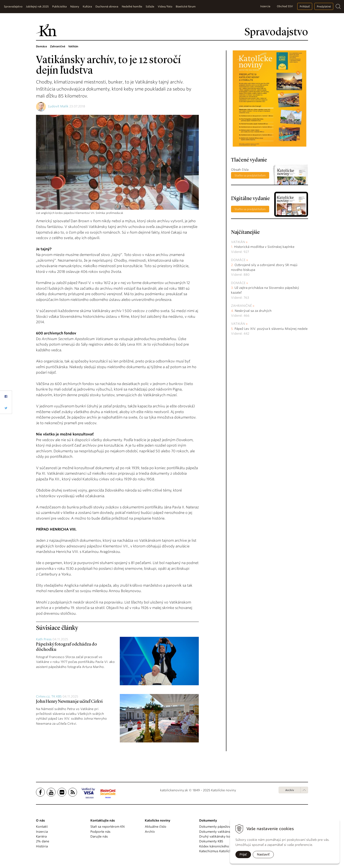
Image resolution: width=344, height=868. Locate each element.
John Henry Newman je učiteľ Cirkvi (69, 702)
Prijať (243, 854)
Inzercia (265, 6)
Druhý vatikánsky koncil (217, 836)
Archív (290, 790)
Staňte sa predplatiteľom (250, 175)
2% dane (43, 841)
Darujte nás (99, 836)
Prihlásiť (305, 6)
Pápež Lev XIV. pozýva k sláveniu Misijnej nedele (271, 329)
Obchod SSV (285, 6)
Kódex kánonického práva (219, 846)
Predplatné (324, 6)
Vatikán (238, 242)
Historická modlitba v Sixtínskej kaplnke (264, 247)
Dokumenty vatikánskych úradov (224, 832)
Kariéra (41, 836)
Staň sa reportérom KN (107, 827)
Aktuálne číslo (156, 827)
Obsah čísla (240, 170)
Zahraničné (241, 306)
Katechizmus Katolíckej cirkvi (221, 851)
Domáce (238, 260)
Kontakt (42, 827)
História (42, 846)
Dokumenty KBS (211, 841)
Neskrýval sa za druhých (253, 311)
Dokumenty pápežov (215, 827)
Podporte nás (100, 832)
